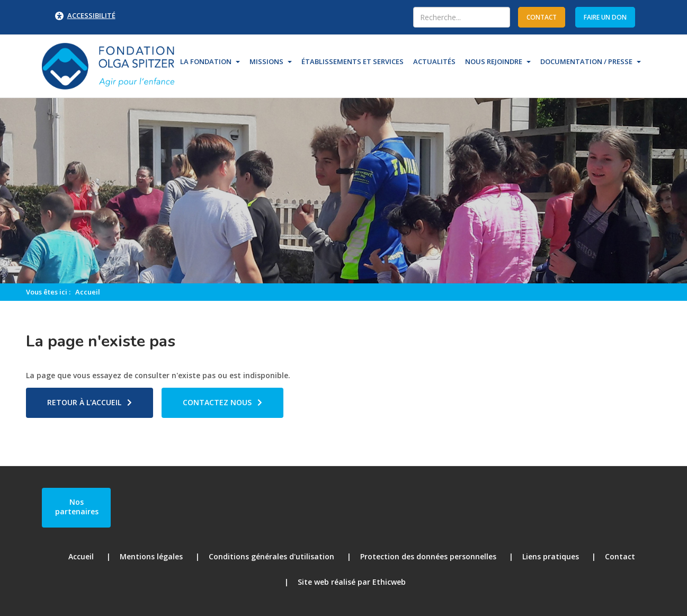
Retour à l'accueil (84, 402)
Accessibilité (91, 15)
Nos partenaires (77, 507)
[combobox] (462, 17)
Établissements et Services (353, 61)
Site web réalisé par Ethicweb (352, 582)
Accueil (88, 292)
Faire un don (605, 17)
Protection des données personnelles (428, 556)
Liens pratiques (551, 556)
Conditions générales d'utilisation (271, 556)
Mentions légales (151, 556)
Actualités (434, 61)
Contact (620, 556)
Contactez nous (217, 402)
